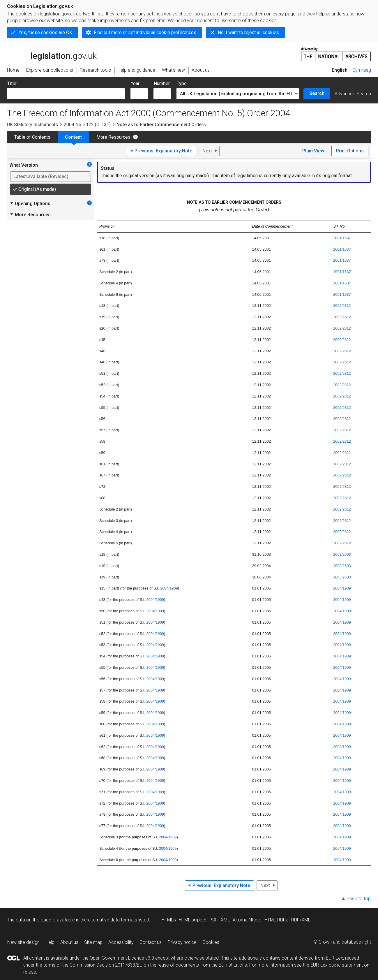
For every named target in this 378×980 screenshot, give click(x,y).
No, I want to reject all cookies (248, 32)
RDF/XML (301, 920)
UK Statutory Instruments (32, 125)
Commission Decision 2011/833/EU (106, 965)
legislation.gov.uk (52, 54)
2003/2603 (342, 554)
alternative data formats (113, 920)
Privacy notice (182, 942)
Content (73, 137)
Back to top (359, 899)
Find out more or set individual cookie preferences (145, 32)
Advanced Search (353, 94)
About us (69, 942)
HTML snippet (193, 920)
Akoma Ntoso (247, 920)
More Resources (113, 137)
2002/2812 (342, 306)
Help (50, 942)
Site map (93, 942)
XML (225, 920)
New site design (23, 942)
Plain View (313, 151)
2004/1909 (169, 588)
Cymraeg (362, 70)
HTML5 (169, 920)
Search (317, 93)
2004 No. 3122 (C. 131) (87, 125)
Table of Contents (32, 137)
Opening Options (30, 203)
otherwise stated (202, 958)
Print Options (350, 151)
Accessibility (121, 942)
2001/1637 (342, 238)
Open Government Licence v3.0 (122, 958)
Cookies (211, 942)
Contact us (151, 942)
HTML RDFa (276, 920)
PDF (214, 920)
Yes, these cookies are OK (45, 32)
